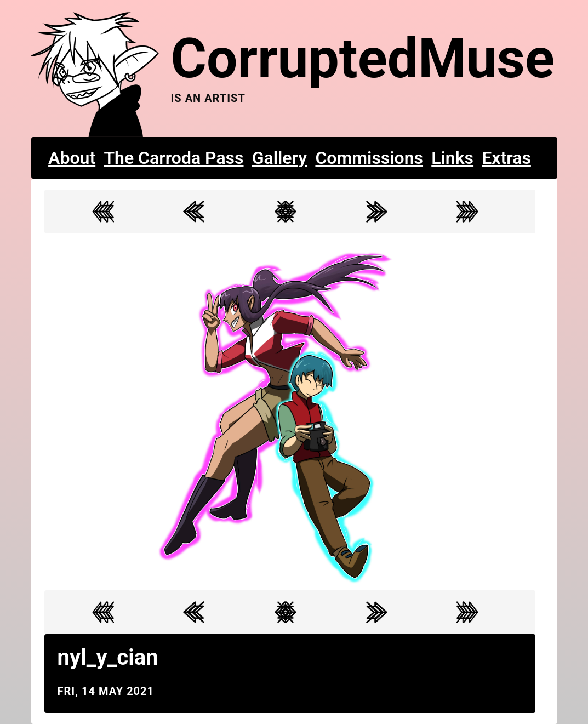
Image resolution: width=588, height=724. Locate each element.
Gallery (280, 158)
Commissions (369, 158)
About (72, 158)
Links (452, 158)
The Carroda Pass (173, 158)
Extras (506, 158)
